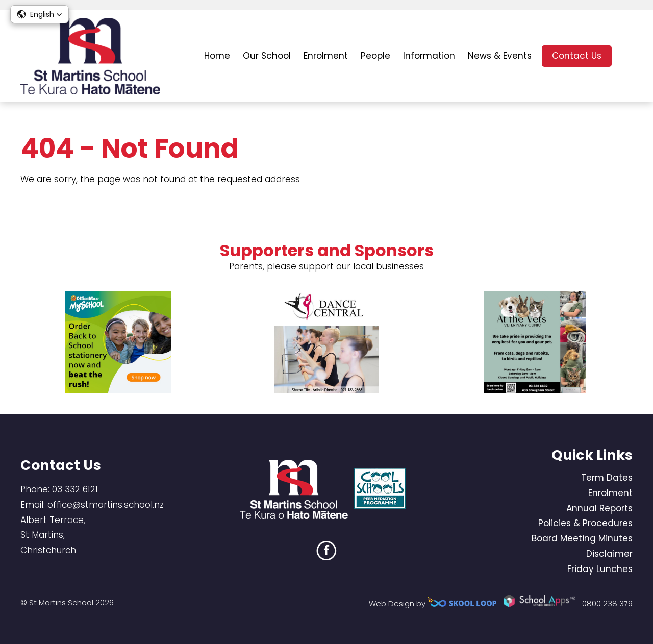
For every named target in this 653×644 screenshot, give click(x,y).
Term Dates (607, 478)
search (627, 56)
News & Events (500, 56)
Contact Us (577, 56)
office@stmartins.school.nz (106, 505)
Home (217, 56)
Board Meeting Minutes (582, 538)
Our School (267, 56)
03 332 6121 (75, 489)
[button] (40, 14)
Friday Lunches (600, 569)
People (375, 56)
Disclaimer (609, 554)
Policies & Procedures (585, 523)
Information (429, 56)
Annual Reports (599, 508)
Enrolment (326, 56)
